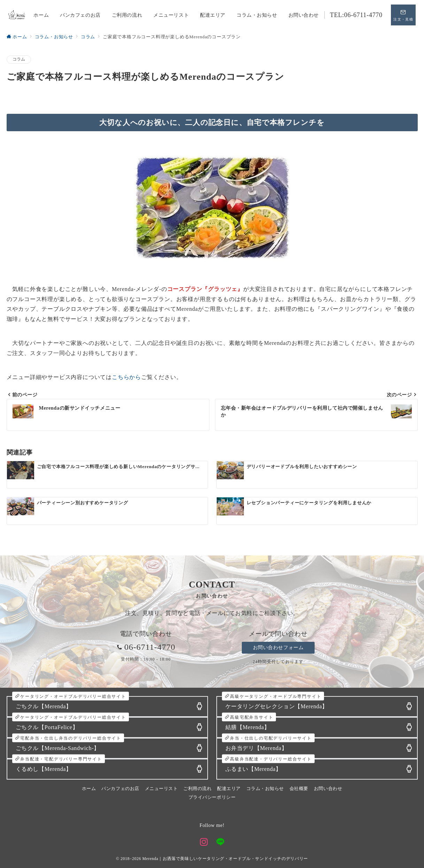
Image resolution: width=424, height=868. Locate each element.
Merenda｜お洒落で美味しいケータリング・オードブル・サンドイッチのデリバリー (225, 859)
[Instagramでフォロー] (204, 843)
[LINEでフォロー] (220, 843)
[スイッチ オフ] (403, 15)
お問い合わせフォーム (278, 647)
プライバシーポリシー (212, 797)
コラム (19, 59)
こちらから (126, 377)
